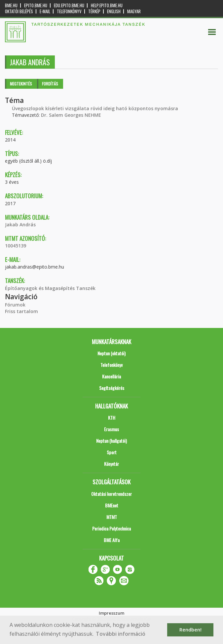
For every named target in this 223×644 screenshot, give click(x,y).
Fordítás (50, 84)
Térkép (94, 11)
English (114, 11)
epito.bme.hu (36, 5)
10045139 (16, 246)
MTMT (112, 517)
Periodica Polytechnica (111, 528)
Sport (112, 452)
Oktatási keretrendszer (111, 494)
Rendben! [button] (190, 630)
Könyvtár (111, 464)
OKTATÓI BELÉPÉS (19, 11)
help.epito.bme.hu (107, 5)
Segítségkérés (112, 388)
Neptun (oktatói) (111, 353)
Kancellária (111, 376)
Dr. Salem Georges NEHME (71, 115)
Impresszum (111, 613)
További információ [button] (121, 634)
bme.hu (11, 5)
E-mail (45, 11)
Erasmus (111, 429)
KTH (112, 418)
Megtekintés (21, 84)
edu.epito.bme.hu (69, 5)
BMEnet (112, 505)
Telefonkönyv (69, 11)
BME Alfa (112, 540)
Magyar (134, 11)
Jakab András (20, 225)
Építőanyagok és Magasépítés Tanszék (50, 288)
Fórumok (15, 305)
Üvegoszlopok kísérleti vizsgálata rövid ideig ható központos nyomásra (95, 108)
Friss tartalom (21, 311)
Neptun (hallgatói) (111, 441)
